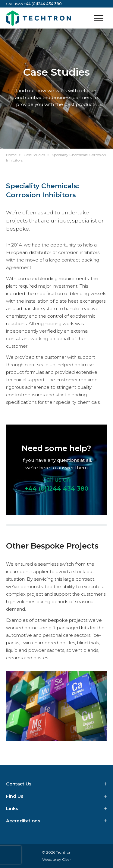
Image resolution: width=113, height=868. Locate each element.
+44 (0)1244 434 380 (43, 4)
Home (11, 155)
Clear (67, 859)
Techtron (38, 18)
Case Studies (34, 155)
